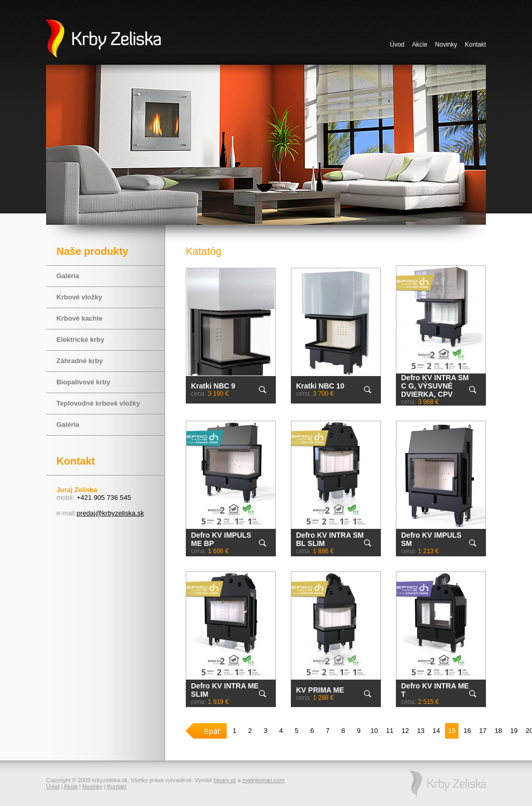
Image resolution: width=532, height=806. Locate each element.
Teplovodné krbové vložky (98, 403)
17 (483, 731)
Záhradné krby (80, 361)
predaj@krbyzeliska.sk (110, 513)
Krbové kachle (79, 318)
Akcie (419, 45)
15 (452, 731)
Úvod (397, 45)
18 (498, 731)
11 (390, 731)
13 (421, 731)
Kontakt (475, 45)
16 (467, 731)
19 (514, 731)
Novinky (446, 45)
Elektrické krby (80, 340)
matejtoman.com (263, 780)
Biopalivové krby (83, 382)
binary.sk (225, 780)
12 (405, 731)
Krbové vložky (79, 297)
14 (436, 731)
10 (374, 731)
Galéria (68, 276)
